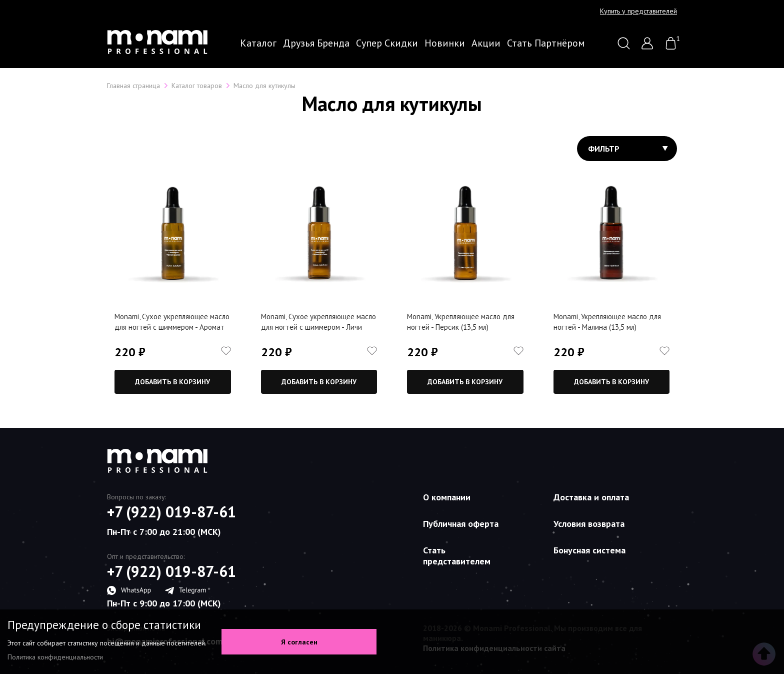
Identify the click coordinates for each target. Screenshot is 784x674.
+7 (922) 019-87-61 (171, 512)
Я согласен (299, 642)
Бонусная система (589, 550)
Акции (486, 43)
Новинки (445, 43)
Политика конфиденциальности (55, 657)
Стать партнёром (546, 43)
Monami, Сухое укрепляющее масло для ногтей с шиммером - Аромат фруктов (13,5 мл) (172, 327)
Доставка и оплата (591, 497)
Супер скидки (387, 43)
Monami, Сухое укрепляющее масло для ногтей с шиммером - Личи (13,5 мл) (318, 327)
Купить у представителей (638, 11)
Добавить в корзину (172, 382)
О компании (447, 497)
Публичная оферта (461, 524)
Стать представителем (457, 556)
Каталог (258, 43)
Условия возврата (589, 524)
